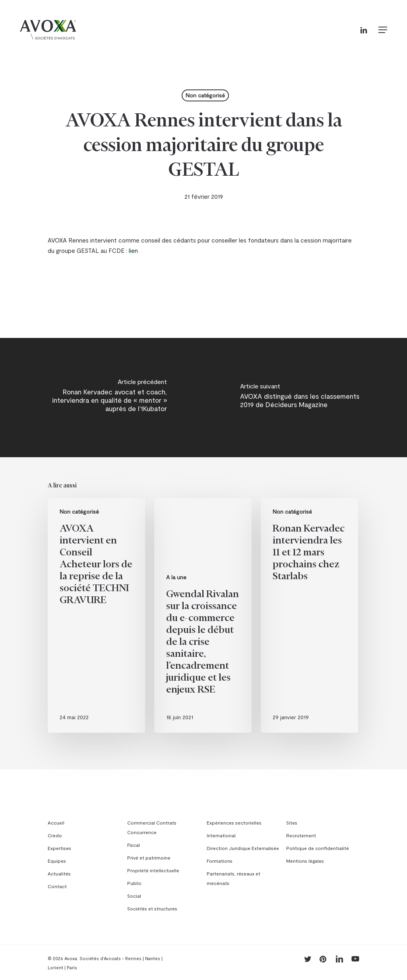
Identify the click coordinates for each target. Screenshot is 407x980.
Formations (220, 861)
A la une (176, 577)
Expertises (59, 848)
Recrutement (301, 835)
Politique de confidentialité (318, 848)
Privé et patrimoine (149, 858)
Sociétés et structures (152, 908)
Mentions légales (305, 861)
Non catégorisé (205, 95)
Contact (57, 886)
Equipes (57, 861)
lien (133, 250)
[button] (383, 30)
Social (134, 896)
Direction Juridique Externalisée (243, 848)
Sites (292, 823)
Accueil (56, 823)
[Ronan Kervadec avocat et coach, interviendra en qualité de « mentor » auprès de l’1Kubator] (102, 398)
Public (134, 883)
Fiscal (134, 845)
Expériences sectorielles (234, 823)
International (221, 835)
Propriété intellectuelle (153, 870)
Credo (55, 835)
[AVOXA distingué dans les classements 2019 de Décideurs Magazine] (305, 398)
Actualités (59, 873)
